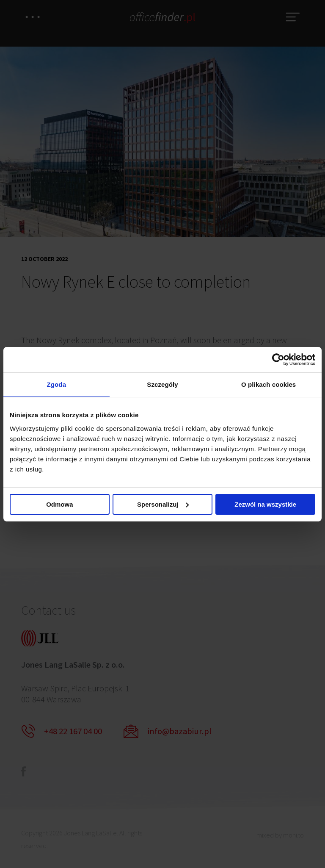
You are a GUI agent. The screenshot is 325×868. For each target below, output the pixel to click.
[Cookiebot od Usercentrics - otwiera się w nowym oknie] (278, 359)
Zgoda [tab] (57, 384)
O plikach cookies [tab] (269, 384)
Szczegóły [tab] (162, 384)
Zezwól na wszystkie (265, 505)
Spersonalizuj (163, 505)
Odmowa (59, 505)
